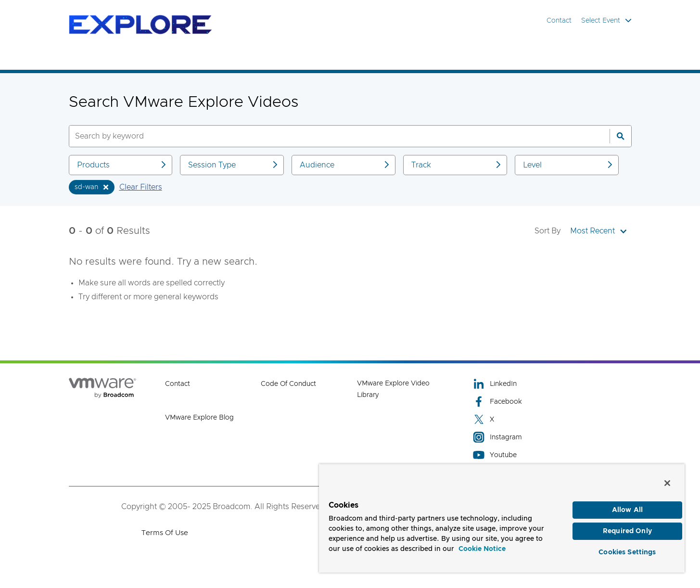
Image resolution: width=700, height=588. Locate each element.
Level (568, 165)
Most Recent (598, 231)
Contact (559, 21)
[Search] (621, 136)
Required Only (627, 530)
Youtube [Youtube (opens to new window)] (495, 455)
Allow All (627, 508)
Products (122, 165)
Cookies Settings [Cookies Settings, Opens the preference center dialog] (627, 551)
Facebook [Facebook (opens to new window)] (497, 402)
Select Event (606, 20)
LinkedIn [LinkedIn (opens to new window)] (495, 384)
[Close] (667, 481)
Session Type (234, 165)
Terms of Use (165, 533)
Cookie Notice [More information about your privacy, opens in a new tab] (482, 547)
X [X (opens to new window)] (484, 419)
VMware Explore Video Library (393, 389)
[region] (502, 517)
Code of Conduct (288, 384)
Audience (345, 165)
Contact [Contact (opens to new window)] (178, 384)
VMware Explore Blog (199, 418)
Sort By (547, 231)
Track (457, 165)
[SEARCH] (329, 136)
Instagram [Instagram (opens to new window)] (497, 437)
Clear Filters (141, 187)
